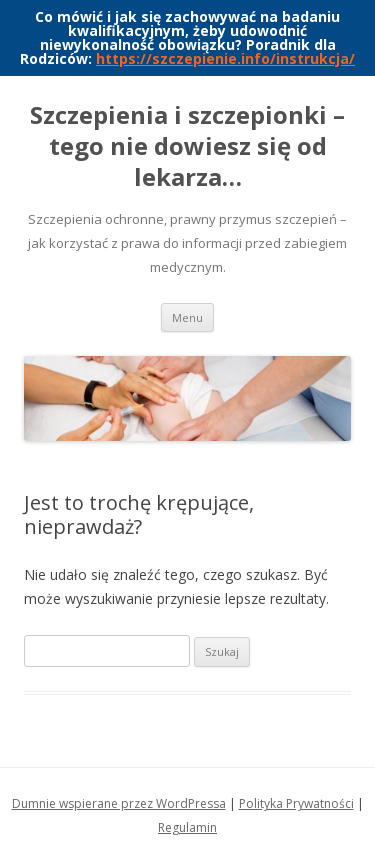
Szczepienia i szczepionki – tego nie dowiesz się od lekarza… (187, 146)
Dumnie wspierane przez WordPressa (119, 803)
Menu (187, 317)
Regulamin (187, 827)
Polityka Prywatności (296, 803)
